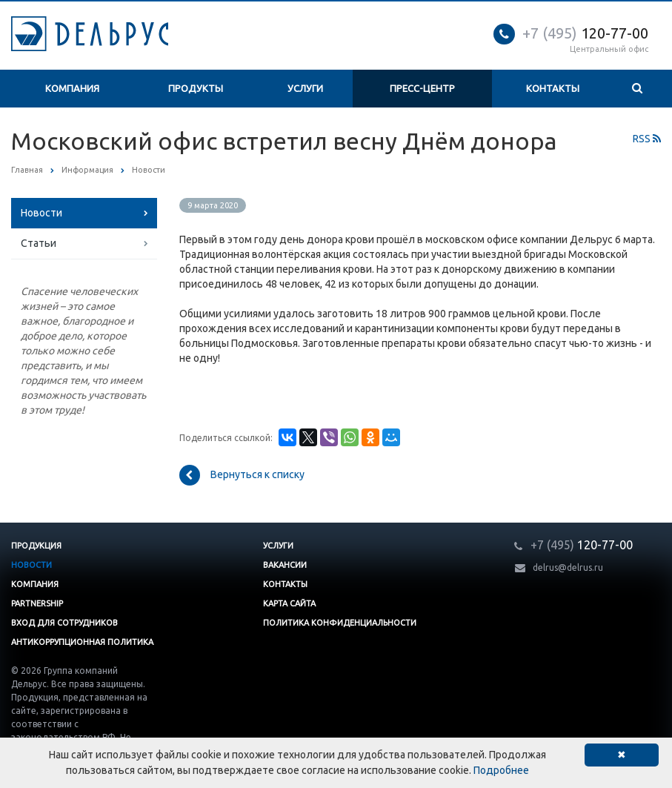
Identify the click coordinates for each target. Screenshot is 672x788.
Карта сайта (289, 603)
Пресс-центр (422, 88)
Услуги (305, 88)
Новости (41, 213)
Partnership (37, 603)
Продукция (36, 546)
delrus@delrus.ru (568, 567)
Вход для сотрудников (64, 623)
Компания (72, 88)
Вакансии (285, 565)
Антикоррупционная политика (82, 642)
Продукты (196, 88)
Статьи (39, 243)
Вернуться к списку (242, 475)
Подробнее (501, 770)
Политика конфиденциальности (340, 623)
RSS (647, 139)
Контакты (553, 88)
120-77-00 (585, 33)
